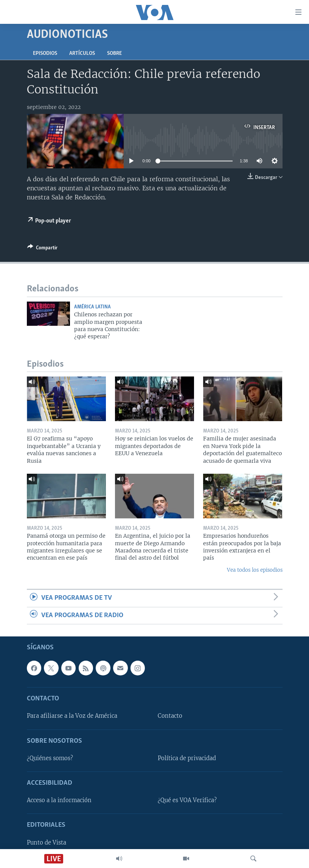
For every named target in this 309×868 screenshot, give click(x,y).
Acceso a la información (59, 800)
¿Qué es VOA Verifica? (187, 800)
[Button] (42, 249)
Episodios (45, 54)
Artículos (82, 54)
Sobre (114, 54)
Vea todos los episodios (255, 570)
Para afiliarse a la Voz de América (72, 716)
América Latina (92, 307)
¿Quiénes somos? (50, 758)
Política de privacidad (187, 758)
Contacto (170, 716)
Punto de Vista (47, 843)
